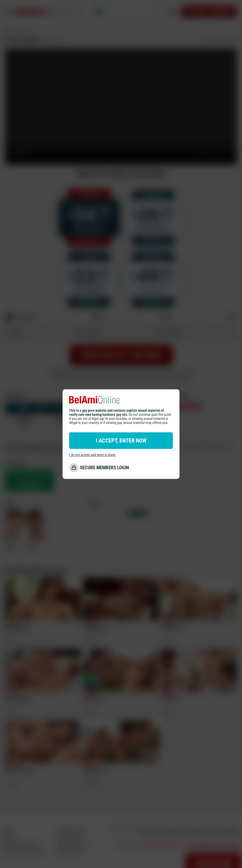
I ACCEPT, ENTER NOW (121, 441)
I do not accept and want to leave (92, 455)
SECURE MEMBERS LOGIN (104, 468)
